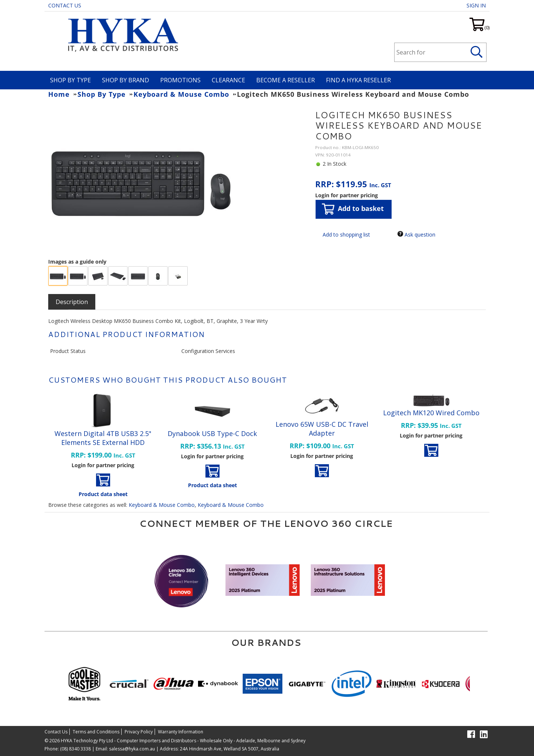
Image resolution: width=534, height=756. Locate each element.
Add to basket (353, 209)
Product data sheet (103, 494)
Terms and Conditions (96, 732)
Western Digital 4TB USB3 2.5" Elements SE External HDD (103, 438)
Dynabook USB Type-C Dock (212, 433)
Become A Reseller (286, 80)
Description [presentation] (72, 302)
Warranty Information (181, 732)
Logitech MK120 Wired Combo (431, 413)
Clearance (228, 80)
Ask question (420, 235)
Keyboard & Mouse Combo (162, 505)
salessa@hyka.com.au (132, 749)
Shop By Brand (126, 80)
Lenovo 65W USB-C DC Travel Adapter (322, 429)
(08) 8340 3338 (75, 749)
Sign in (476, 5)
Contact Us (65, 5)
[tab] (72, 302)
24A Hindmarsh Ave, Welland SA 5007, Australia (229, 749)
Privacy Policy (139, 732)
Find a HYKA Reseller (358, 80)
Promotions (180, 80)
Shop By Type (70, 80)
